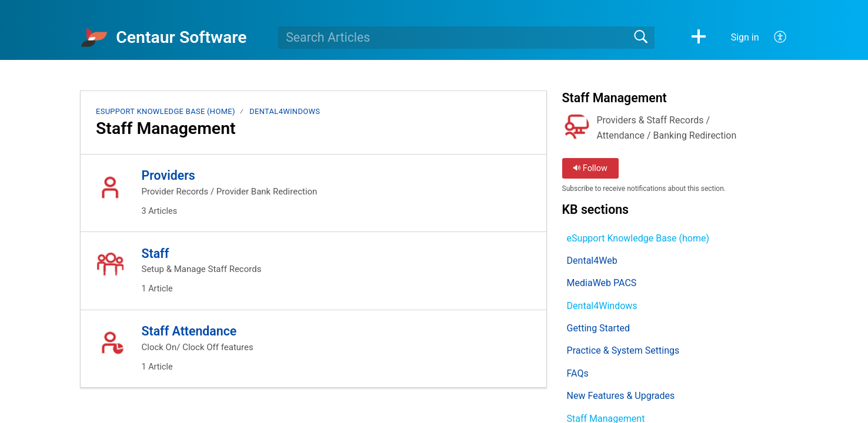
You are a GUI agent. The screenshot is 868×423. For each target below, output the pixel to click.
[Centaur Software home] (94, 38)
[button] (699, 38)
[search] (466, 38)
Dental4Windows (285, 111)
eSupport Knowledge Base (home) (166, 111)
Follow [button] (590, 168)
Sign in (745, 37)
